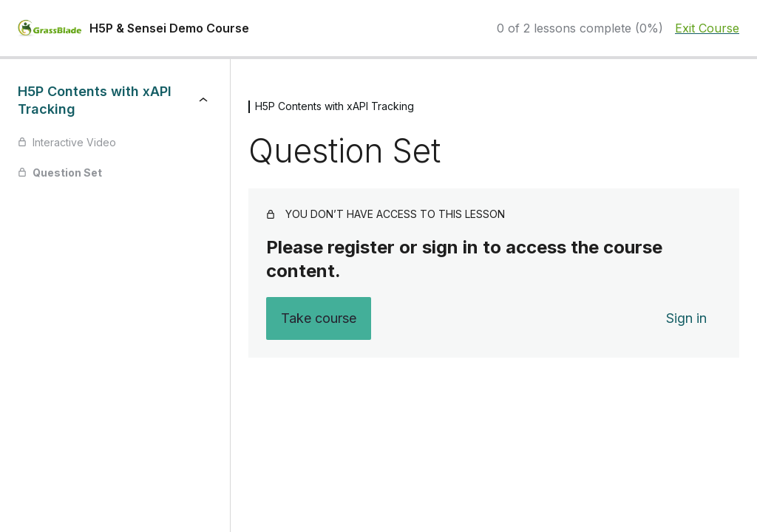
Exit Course (707, 28)
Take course (319, 318)
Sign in (686, 318)
